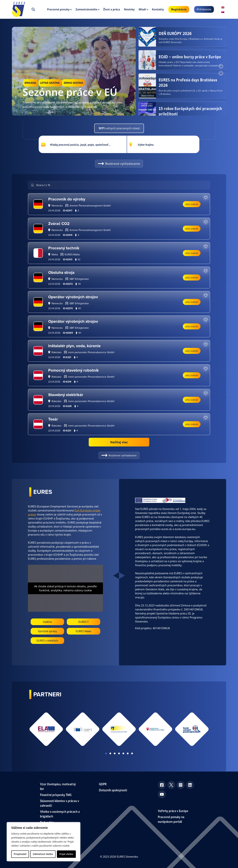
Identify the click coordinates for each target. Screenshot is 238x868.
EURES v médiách (47, 641)
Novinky (129, 9)
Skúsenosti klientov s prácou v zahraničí (60, 803)
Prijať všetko (66, 854)
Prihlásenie (204, 9)
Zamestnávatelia (86, 9)
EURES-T (84, 622)
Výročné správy (47, 631)
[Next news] (221, 73)
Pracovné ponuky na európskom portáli (171, 819)
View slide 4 (119, 753)
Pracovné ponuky (58, 9)
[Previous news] (221, 66)
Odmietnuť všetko (43, 854)
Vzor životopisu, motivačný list (58, 786)
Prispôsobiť (20, 854)
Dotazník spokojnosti (113, 790)
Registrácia (179, 9)
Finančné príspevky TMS (56, 795)
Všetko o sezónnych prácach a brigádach (60, 814)
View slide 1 (106, 753)
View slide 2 (110, 753)
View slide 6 (128, 753)
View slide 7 (132, 753)
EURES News (84, 631)
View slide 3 (115, 753)
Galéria (47, 622)
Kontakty (158, 9)
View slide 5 (123, 753)
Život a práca (112, 9)
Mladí (142, 9)
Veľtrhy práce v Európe (173, 811)
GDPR (103, 784)
